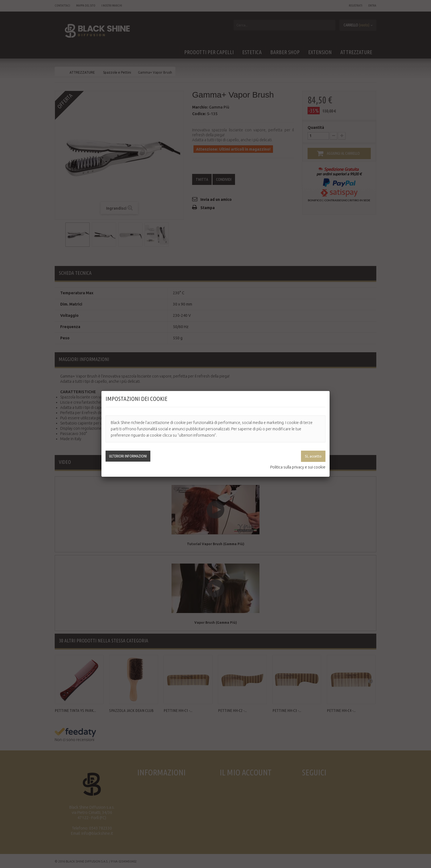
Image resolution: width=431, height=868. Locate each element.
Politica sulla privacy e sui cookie (298, 467)
